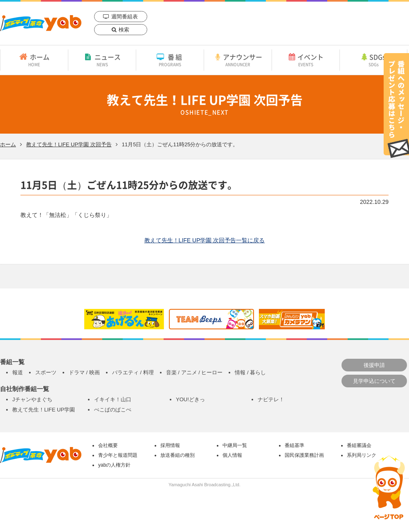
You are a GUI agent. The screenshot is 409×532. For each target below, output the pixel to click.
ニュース (102, 60)
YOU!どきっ (190, 399)
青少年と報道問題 (118, 455)
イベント (306, 60)
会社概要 (108, 445)
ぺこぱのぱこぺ (113, 410)
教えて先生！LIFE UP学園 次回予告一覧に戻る (205, 240)
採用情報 (170, 445)
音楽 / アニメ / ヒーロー (194, 372)
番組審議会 (359, 445)
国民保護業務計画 (304, 455)
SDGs (373, 60)
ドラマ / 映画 (84, 372)
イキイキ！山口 (113, 399)
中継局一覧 (235, 445)
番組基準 (294, 445)
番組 (170, 60)
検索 (124, 30)
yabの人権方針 (114, 465)
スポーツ (46, 372)
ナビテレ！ (271, 399)
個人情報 (232, 455)
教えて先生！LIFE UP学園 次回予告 (69, 144)
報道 (18, 372)
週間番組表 (125, 17)
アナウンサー (238, 60)
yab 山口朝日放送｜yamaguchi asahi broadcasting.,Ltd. (41, 23)
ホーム (34, 60)
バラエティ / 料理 (133, 372)
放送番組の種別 (178, 455)
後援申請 (374, 365)
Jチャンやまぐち (32, 399)
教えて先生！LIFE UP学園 (44, 410)
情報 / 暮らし (250, 372)
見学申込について (374, 381)
